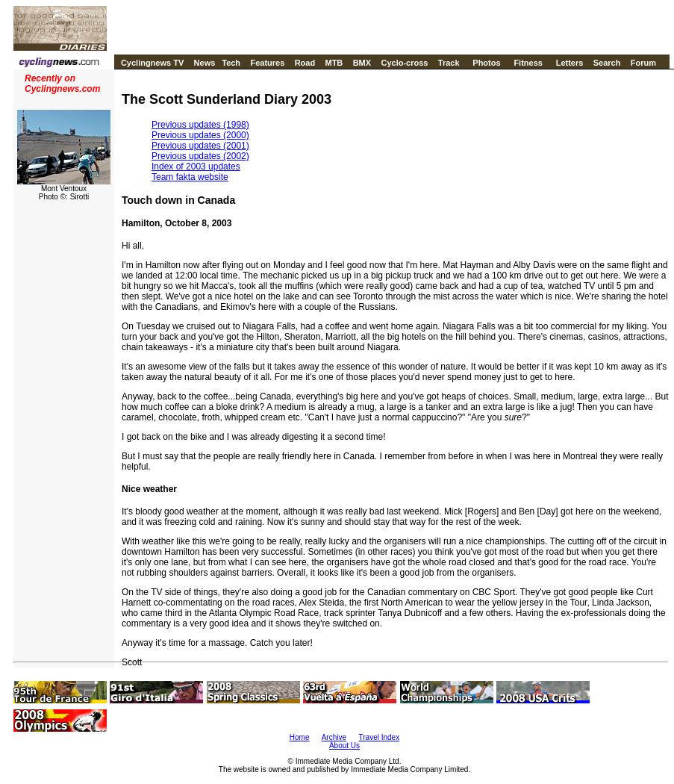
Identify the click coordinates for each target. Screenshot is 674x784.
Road (305, 63)
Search (607, 63)
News (205, 63)
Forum (643, 63)
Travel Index (380, 737)
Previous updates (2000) (200, 135)
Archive (334, 737)
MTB (334, 63)
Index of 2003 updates (196, 167)
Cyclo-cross (404, 63)
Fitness (528, 63)
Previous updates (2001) (200, 146)
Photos (486, 63)
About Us (344, 746)
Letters (570, 63)
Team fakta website (190, 177)
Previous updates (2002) (200, 156)
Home (300, 737)
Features (267, 63)
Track (449, 63)
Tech (231, 63)
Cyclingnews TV (152, 63)
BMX (362, 63)
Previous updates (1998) (200, 125)
